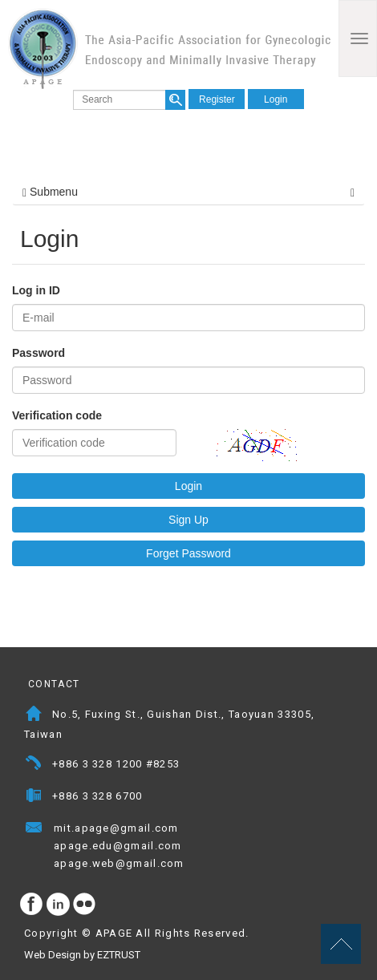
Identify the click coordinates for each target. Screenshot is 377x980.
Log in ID (36, 290)
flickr (85, 905)
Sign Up (188, 520)
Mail (195, 830)
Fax (34, 798)
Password (39, 353)
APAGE (169, 49)
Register (217, 99)
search (175, 100)
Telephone (34, 765)
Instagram (59, 905)
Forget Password (188, 553)
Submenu (188, 192)
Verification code (57, 415)
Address (34, 716)
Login (276, 99)
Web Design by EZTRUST (82, 955)
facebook (32, 905)
